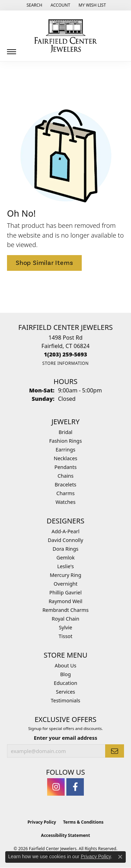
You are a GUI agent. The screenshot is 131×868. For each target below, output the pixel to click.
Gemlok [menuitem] (65, 558)
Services (65, 692)
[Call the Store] (66, 354)
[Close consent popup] (120, 857)
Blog (65, 674)
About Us (66, 666)
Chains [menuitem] (66, 476)
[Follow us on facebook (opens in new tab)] (75, 787)
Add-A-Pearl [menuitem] (66, 531)
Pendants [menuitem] (66, 467)
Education (65, 683)
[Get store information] (65, 363)
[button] (34, 5)
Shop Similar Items (44, 263)
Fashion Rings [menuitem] (66, 441)
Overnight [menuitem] (65, 584)
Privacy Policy (42, 822)
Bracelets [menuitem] (65, 484)
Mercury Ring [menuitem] (65, 575)
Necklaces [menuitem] (65, 458)
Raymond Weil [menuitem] (65, 601)
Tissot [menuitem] (65, 636)
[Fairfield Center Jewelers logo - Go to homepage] (66, 36)
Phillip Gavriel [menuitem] (65, 592)
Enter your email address (65, 738)
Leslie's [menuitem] (66, 566)
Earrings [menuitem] (65, 450)
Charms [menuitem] (65, 493)
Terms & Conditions (83, 822)
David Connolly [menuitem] (65, 540)
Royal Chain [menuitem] (65, 619)
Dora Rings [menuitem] (66, 549)
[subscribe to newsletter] (115, 751)
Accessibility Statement (65, 835)
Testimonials (65, 700)
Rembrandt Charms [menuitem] (65, 610)
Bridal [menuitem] (66, 432)
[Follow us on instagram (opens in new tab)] (56, 787)
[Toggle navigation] (12, 49)
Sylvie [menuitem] (65, 627)
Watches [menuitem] (65, 502)
